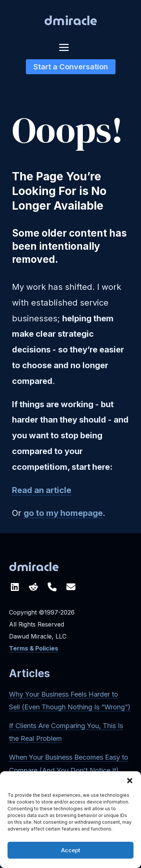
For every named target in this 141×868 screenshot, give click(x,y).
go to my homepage (63, 513)
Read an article (42, 490)
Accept (71, 850)
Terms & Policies (34, 648)
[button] (130, 781)
